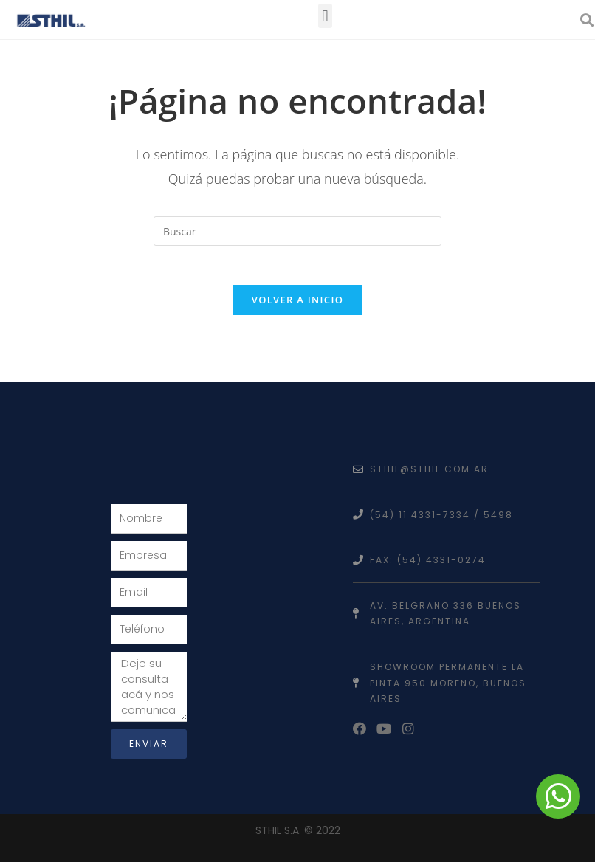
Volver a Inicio (297, 306)
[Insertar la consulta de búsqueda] (297, 231)
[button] (325, 16)
